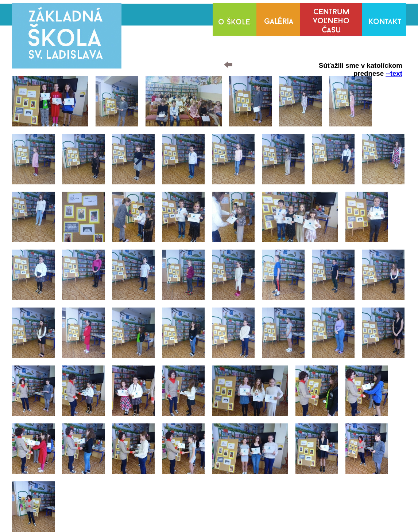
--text (394, 73)
